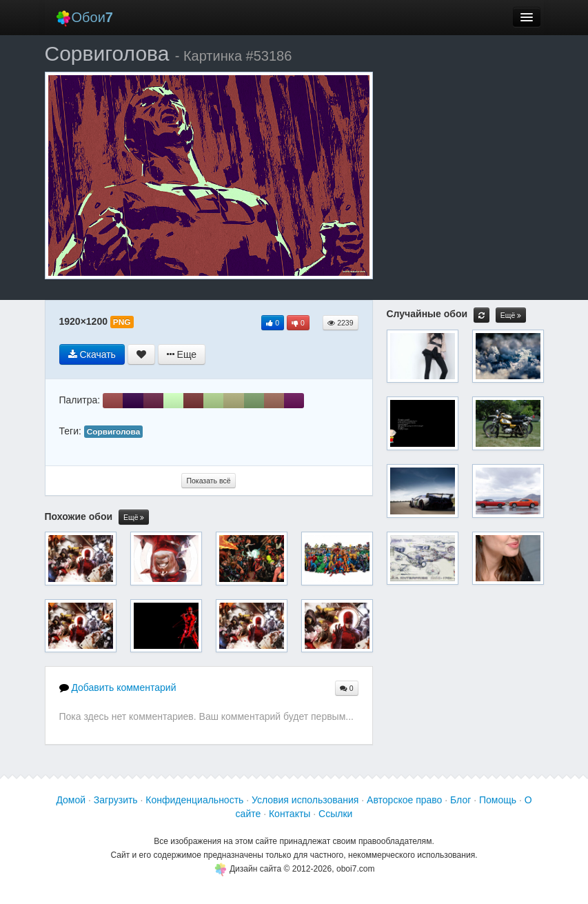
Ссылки (335, 814)
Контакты (290, 814)
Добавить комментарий (118, 687)
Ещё (134, 518)
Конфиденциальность (194, 800)
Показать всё (208, 481)
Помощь (498, 800)
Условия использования (305, 800)
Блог (460, 800)
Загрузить (116, 800)
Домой (71, 800)
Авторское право (404, 800)
